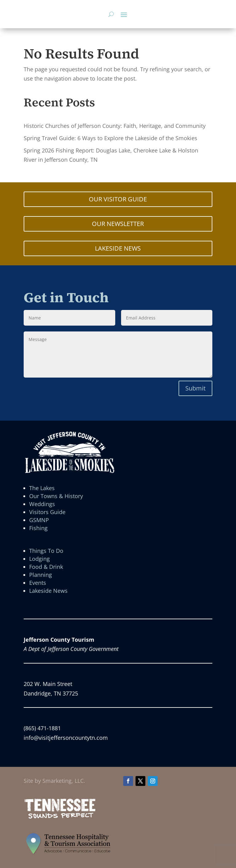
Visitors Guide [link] (47, 512)
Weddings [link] (42, 504)
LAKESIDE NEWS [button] (118, 248)
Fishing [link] (38, 528)
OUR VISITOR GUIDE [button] (118, 199)
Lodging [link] (39, 559)
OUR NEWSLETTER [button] (118, 224)
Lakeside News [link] (48, 591)
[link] (60, 818)
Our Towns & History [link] (56, 496)
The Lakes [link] (42, 488)
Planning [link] (41, 575)
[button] (124, 14)
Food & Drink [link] (46, 567)
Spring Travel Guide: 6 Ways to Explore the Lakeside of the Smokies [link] (110, 138)
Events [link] (38, 583)
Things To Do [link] (46, 551)
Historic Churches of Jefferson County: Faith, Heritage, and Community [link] (115, 126)
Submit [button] (195, 388)
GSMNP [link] (39, 520)
